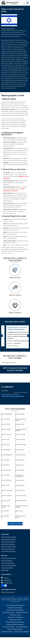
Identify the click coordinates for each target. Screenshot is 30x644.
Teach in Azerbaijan (21, 445)
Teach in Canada (6, 501)
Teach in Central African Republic (22, 506)
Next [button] (28, 336)
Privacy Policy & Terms (7, 631)
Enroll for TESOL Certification (9, 537)
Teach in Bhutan (20, 470)
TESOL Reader (5, 570)
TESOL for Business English (8, 549)
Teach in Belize (6, 465)
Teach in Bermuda (6, 470)
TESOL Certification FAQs (8, 563)
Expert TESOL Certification (8, 544)
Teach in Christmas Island (21, 517)
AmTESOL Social (8, 583)
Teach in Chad (5, 511)
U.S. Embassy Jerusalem (7, 392)
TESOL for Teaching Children (9, 547)
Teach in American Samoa (21, 420)
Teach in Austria (6, 445)
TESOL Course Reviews (8, 627)
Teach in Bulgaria (20, 485)
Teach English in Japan (15, 615)
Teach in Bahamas (6, 450)
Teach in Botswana (6, 480)
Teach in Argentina (7, 434)
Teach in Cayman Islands (6, 506)
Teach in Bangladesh (7, 455)
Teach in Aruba (6, 439)
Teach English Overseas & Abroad (15, 610)
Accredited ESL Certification (15, 608)
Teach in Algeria (6, 419)
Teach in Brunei (6, 485)
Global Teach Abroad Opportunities (15, 622)
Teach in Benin (20, 465)
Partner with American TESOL (15, 629)
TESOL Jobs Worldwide (7, 568)
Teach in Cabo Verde (21, 501)
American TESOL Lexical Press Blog (15, 605)
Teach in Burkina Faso (7, 490)
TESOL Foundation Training (8, 542)
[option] (15, 336)
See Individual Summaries (8, 29)
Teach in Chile (20, 511)
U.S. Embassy (5, 390)
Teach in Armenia (20, 434)
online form (12, 363)
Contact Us (6, 578)
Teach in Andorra (6, 424)
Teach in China (5, 516)
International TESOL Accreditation (15, 624)
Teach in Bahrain (20, 450)
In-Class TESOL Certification (8, 551)
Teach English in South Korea (15, 617)
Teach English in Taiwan (15, 620)
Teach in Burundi (20, 490)
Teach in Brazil (20, 480)
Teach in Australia (20, 439)
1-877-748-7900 (7, 580)
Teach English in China (22, 612)
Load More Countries (15, 524)
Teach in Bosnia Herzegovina (20, 476)
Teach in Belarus (6, 460)
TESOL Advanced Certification (9, 539)
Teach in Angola (20, 424)
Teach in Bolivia (6, 475)
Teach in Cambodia (7, 496)
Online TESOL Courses (8, 612)
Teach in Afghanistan (7, 414)
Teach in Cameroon (21, 496)
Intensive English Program (8, 592)
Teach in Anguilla (6, 429)
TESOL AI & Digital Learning (8, 558)
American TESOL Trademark (21, 631)
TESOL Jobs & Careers (7, 561)
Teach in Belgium (20, 460)
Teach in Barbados (21, 455)
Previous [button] (2, 336)
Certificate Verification (22, 627)
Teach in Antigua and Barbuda (21, 430)
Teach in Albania (20, 414)
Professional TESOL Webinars (9, 565)
